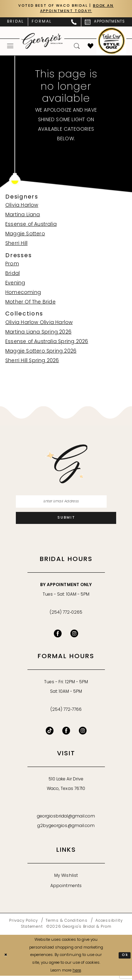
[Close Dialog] (6, 959)
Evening (15, 284)
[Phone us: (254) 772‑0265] (74, 23)
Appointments (66, 890)
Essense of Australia (31, 226)
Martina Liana (23, 216)
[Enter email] (66, 503)
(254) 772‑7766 (66, 714)
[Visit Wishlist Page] (91, 47)
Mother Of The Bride (30, 303)
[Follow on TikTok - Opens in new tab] (50, 735)
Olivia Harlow (22, 207)
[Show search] (77, 47)
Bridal (12, 275)
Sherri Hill (16, 245)
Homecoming (23, 294)
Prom (12, 265)
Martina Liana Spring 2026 (38, 333)
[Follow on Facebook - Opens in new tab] (66, 735)
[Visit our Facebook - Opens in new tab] (58, 638)
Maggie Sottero (25, 235)
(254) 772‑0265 (66, 617)
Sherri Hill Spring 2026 (32, 362)
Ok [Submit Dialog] (125, 959)
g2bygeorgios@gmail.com (66, 830)
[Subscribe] (66, 521)
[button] (10, 47)
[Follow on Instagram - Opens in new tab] (83, 735)
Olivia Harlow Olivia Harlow (39, 324)
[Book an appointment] (105, 23)
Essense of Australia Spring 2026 (47, 343)
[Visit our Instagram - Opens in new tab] (74, 638)
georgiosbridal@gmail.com (66, 821)
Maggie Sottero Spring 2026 (41, 352)
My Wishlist (66, 880)
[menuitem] (15, 23)
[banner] (42, 42)
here (77, 975)
